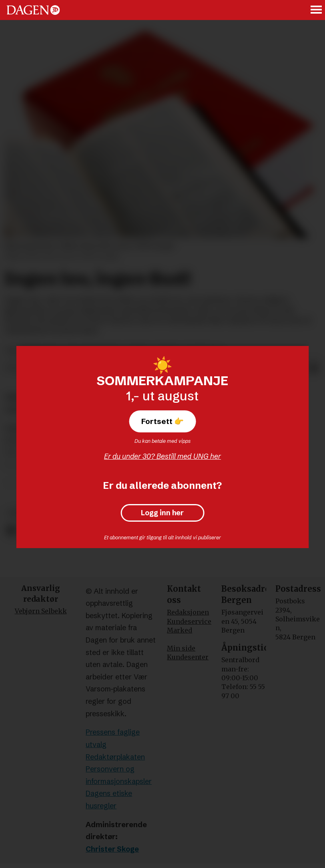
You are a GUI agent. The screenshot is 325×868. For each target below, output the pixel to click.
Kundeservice (189, 621)
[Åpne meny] (317, 10)
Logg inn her (162, 513)
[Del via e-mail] (314, 368)
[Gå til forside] (33, 10)
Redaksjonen (188, 612)
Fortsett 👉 (162, 421)
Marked (180, 630)
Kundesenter (188, 657)
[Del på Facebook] (11, 531)
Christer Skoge (112, 849)
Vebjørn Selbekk (41, 611)
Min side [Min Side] (181, 648)
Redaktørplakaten (115, 757)
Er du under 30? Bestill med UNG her (162, 456)
